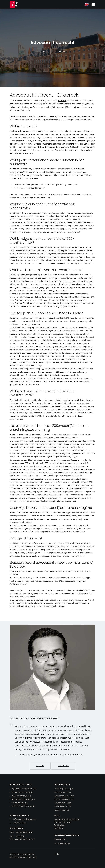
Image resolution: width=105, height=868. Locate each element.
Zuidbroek (25, 110)
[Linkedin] (58, 854)
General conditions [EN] (22, 792)
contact (43, 590)
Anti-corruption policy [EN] (23, 806)
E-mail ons (62, 51)
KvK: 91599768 (17, 836)
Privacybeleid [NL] (19, 803)
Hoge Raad (53, 257)
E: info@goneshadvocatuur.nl (23, 819)
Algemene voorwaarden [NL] (24, 789)
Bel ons (41, 51)
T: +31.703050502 (18, 823)
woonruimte (46, 213)
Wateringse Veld (59, 107)
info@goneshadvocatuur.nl (39, 594)
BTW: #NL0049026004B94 (21, 832)
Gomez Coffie (59, 840)
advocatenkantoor (21, 107)
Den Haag (32, 857)
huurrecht (62, 101)
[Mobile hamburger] (93, 5)
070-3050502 (81, 590)
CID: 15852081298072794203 (22, 839)
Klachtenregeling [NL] (21, 796)
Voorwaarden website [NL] (23, 799)
